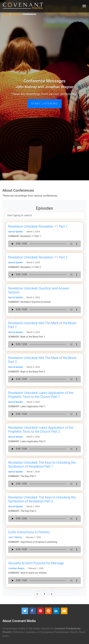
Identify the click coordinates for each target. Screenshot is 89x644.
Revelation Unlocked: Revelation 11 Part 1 (38, 226)
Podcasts (16, 14)
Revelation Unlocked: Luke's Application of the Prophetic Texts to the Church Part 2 (41, 430)
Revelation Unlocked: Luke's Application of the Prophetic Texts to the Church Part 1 (41, 395)
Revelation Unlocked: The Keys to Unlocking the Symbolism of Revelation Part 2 (42, 499)
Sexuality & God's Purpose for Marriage (36, 563)
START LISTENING (44, 110)
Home (6, 14)
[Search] (44, 215)
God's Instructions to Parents (29, 532)
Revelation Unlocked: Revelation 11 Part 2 (38, 257)
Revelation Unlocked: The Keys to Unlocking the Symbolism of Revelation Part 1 (42, 465)
